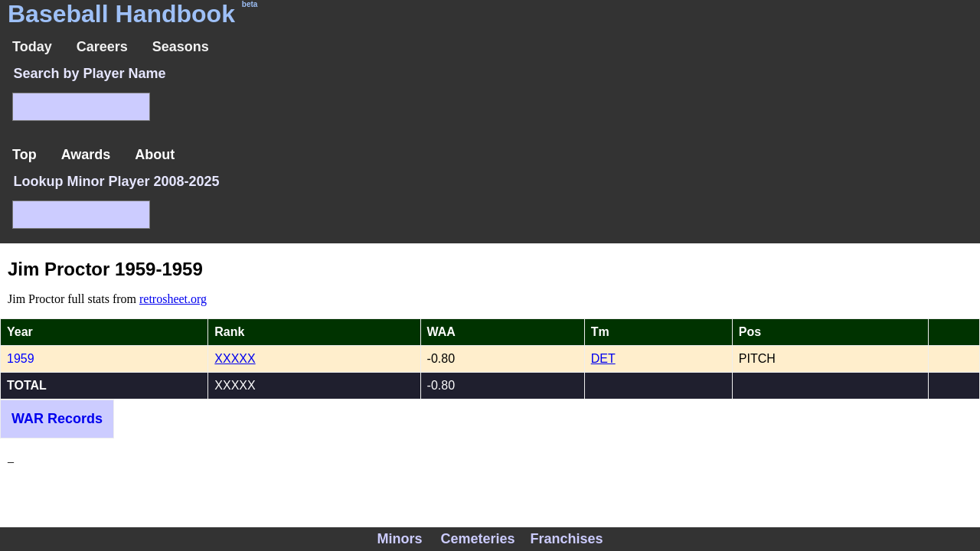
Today (32, 47)
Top (24, 155)
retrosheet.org (173, 299)
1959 (21, 359)
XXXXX (235, 359)
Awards (86, 155)
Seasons (181, 47)
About (155, 155)
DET (603, 359)
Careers (102, 47)
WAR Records (57, 419)
